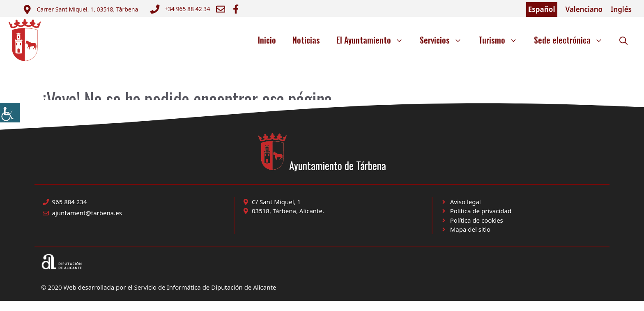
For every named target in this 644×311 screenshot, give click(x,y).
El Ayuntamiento (374, 40)
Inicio (267, 40)
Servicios (445, 40)
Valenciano (584, 9)
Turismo (502, 40)
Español (542, 9)
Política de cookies (477, 220)
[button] (623, 40)
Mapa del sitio (470, 229)
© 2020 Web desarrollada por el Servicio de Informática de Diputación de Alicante (159, 287)
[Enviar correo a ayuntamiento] (80, 9)
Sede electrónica (573, 40)
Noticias (306, 40)
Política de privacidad (481, 211)
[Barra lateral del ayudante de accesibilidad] (10, 113)
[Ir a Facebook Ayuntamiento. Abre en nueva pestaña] (236, 9)
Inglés (621, 9)
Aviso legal (466, 202)
